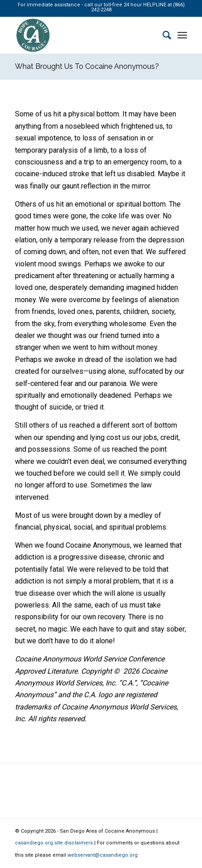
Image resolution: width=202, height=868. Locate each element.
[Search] (162, 35)
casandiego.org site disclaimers (54, 843)
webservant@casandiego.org (103, 855)
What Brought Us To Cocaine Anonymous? (87, 66)
